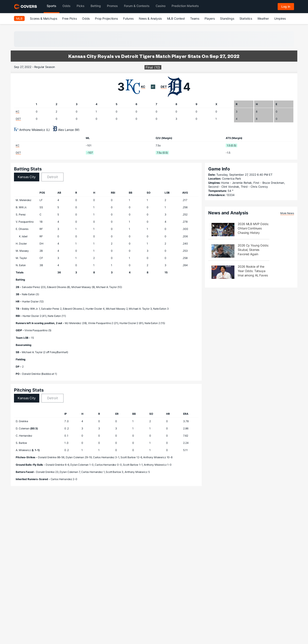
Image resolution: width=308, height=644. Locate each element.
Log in (286, 6)
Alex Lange (66, 130)
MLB (19, 18)
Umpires (280, 18)
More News (287, 213)
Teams (195, 18)
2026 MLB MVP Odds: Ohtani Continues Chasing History (253, 228)
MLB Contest (176, 18)
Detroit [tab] (52, 177)
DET (164, 87)
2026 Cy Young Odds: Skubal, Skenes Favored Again (253, 250)
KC (143, 87)
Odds (86, 18)
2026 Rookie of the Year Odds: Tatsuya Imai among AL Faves (253, 271)
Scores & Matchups (44, 18)
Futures (128, 18)
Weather (263, 18)
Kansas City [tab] (27, 177)
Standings (227, 18)
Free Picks (70, 18)
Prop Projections (106, 18)
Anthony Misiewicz (32, 130)
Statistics (246, 18)
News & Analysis (150, 18)
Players (210, 18)
